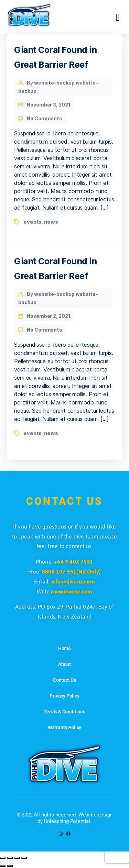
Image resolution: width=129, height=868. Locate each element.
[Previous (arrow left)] (3, 866)
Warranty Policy (64, 727)
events (33, 222)
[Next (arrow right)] (10, 866)
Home (64, 648)
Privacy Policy (64, 696)
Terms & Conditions (64, 712)
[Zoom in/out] (3, 858)
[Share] (17, 858)
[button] (118, 17)
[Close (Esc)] (24, 858)
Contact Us (64, 680)
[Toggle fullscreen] (10, 858)
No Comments (45, 118)
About (64, 664)
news (51, 222)
